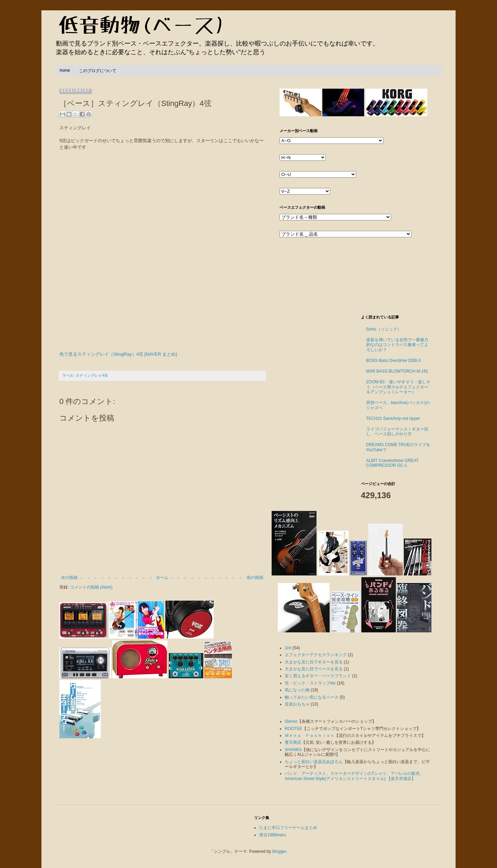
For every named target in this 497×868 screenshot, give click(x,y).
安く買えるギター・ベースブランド (318, 676)
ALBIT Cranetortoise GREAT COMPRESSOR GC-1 (392, 463)
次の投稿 (69, 578)
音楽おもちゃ (297, 704)
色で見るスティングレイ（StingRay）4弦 (101, 354)
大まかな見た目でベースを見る (314, 669)
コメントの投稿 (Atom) (91, 587)
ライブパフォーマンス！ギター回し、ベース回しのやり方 (397, 432)
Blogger (279, 851)
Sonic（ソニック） (384, 329)
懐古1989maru (273, 835)
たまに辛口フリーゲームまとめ (288, 828)
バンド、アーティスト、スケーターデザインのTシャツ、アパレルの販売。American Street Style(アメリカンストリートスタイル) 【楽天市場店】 (354, 776)
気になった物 (297, 690)
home (65, 70)
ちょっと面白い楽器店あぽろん (314, 762)
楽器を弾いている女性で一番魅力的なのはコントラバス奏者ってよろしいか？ (397, 345)
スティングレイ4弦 (92, 375)
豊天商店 (293, 742)
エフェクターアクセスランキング (316, 655)
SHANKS (293, 750)
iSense (291, 721)
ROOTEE (294, 729)
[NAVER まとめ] (161, 354)
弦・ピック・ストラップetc (310, 683)
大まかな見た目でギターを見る (314, 662)
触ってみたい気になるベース (312, 697)
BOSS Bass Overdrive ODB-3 (394, 361)
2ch (288, 648)
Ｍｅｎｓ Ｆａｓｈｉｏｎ (310, 736)
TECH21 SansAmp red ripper (393, 418)
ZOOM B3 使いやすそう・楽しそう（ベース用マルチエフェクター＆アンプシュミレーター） (398, 387)
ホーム (162, 578)
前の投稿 (255, 578)
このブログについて (98, 71)
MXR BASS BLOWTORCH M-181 (397, 371)
